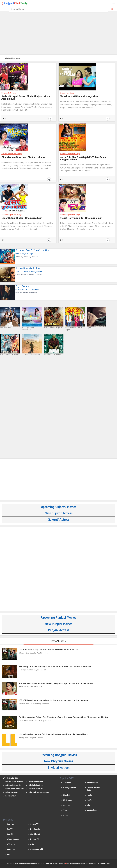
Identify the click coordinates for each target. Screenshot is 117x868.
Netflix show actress (14, 782)
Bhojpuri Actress (59, 768)
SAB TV (10, 854)
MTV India (11, 844)
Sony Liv (67, 805)
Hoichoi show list (36, 789)
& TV (32, 844)
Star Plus (10, 824)
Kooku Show (11, 796)
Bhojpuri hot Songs (9, 93)
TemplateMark (75, 864)
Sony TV (10, 834)
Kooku (90, 795)
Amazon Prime (93, 783)
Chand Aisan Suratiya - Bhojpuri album (23, 157)
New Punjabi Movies (58, 624)
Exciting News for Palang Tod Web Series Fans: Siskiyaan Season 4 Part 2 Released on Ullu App (64, 717)
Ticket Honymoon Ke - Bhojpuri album (81, 218)
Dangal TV (35, 839)
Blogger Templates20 (102, 864)
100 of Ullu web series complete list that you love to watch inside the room (53, 700)
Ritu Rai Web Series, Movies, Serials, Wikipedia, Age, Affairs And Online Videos (56, 683)
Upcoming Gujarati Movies (59, 507)
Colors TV (34, 824)
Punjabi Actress (59, 630)
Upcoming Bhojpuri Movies (59, 755)
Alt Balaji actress (36, 785)
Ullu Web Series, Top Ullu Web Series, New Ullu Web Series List (48, 650)
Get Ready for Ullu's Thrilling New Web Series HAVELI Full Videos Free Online (55, 666)
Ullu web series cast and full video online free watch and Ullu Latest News (53, 734)
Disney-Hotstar (70, 788)
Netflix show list (36, 782)
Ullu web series (12, 792)
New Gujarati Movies (58, 513)
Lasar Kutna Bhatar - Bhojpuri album (22, 218)
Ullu (89, 805)
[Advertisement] (58, 33)
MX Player (68, 800)
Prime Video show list (14, 789)
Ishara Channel (13, 839)
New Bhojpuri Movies (58, 761)
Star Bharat (35, 834)
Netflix (90, 800)
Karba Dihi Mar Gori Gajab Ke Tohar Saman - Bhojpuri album (84, 158)
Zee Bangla (35, 829)
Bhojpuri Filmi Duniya (29, 864)
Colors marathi (37, 849)
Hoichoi (67, 795)
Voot (65, 810)
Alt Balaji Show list (13, 785)
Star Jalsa (11, 849)
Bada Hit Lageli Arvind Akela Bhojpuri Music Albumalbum (26, 98)
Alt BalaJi (67, 783)
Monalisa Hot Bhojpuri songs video (80, 96)
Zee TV (10, 829)
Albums (4, 154)
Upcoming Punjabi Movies (59, 618)
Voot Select (92, 810)
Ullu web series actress (39, 792)
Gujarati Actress (59, 520)
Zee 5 (66, 815)
